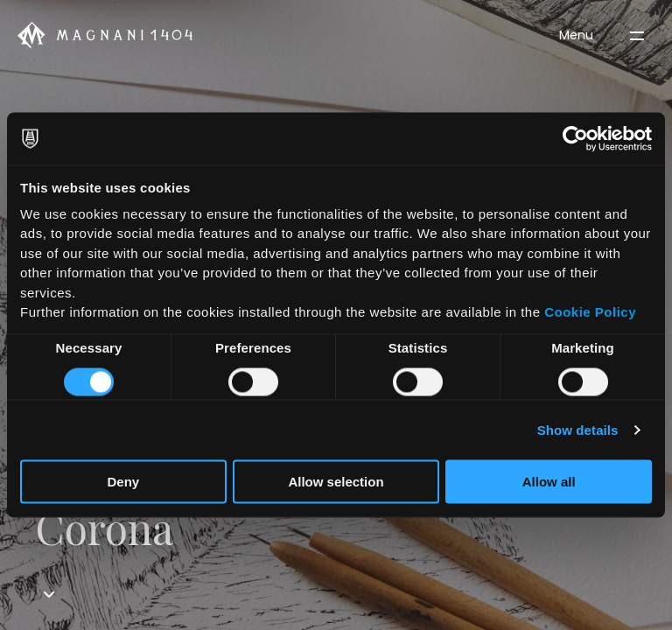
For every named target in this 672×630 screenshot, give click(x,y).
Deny (123, 481)
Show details (578, 429)
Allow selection (336, 481)
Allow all (549, 481)
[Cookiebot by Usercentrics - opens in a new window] (575, 139)
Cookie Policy (590, 312)
